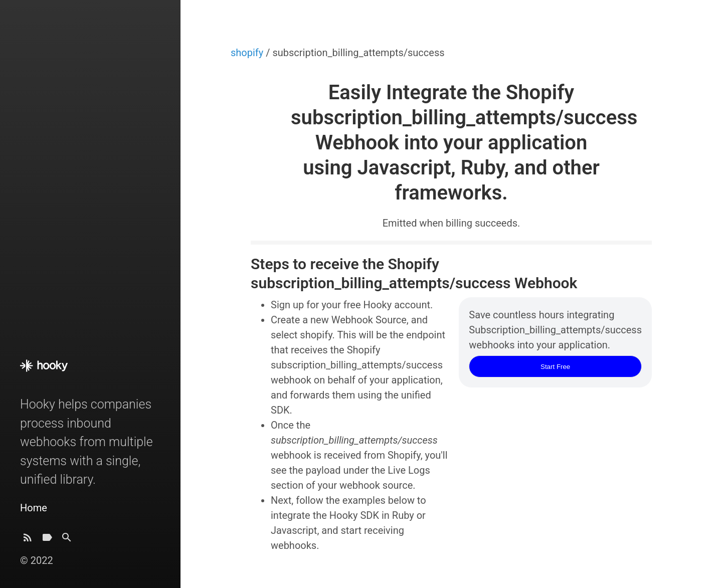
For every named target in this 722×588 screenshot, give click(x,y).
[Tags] (47, 540)
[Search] (67, 540)
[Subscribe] (28, 540)
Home (34, 508)
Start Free (555, 367)
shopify (248, 53)
